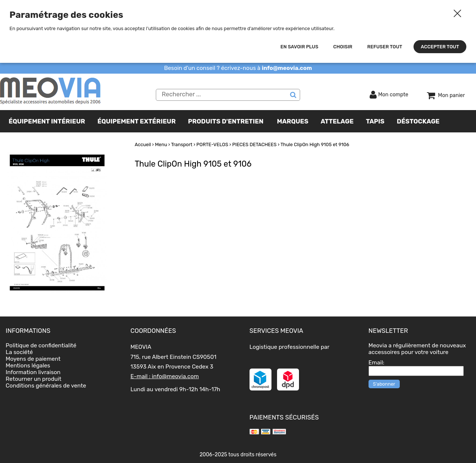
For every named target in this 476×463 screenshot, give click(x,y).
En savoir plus (299, 47)
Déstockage (418, 121)
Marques (293, 121)
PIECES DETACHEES (254, 144)
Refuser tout (385, 47)
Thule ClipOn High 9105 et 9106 (315, 144)
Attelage (337, 121)
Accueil (143, 144)
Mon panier (451, 95)
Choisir (343, 47)
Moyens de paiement (33, 359)
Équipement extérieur (137, 121)
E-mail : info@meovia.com (165, 376)
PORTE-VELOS (212, 144)
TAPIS (375, 121)
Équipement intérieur (47, 121)
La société (19, 352)
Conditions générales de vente (46, 386)
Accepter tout (440, 47)
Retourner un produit (33, 379)
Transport (182, 144)
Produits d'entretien (226, 121)
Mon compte (393, 95)
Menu (161, 144)
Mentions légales (28, 366)
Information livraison (33, 372)
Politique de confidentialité (41, 345)
